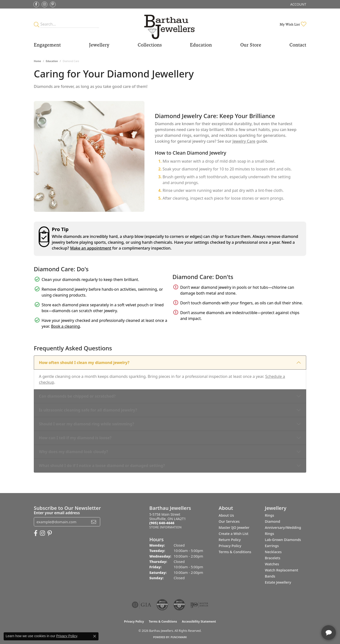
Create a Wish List (233, 534)
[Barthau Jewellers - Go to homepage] (170, 24)
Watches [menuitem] (272, 564)
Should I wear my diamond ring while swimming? (86, 424)
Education (201, 45)
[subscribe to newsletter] (94, 522)
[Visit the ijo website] (199, 605)
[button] (298, 4)
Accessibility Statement (199, 621)
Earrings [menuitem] (272, 546)
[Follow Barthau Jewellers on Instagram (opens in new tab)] (45, 4)
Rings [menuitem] (269, 515)
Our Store (251, 45)
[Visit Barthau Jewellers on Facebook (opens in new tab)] (36, 4)
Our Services (229, 521)
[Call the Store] (162, 523)
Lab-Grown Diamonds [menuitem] (283, 540)
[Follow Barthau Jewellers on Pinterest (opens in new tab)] (53, 4)
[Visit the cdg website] (162, 605)
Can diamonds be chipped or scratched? (77, 396)
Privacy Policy (230, 546)
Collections (150, 45)
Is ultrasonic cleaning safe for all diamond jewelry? (88, 410)
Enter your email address (57, 513)
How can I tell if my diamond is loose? (75, 438)
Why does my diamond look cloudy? (73, 452)
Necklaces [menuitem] (273, 552)
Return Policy (230, 540)
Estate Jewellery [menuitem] (278, 582)
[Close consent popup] (95, 636)
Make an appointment (91, 248)
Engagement (47, 45)
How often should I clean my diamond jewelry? (84, 363)
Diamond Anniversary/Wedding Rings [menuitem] (283, 527)
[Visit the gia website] (142, 605)
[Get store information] (166, 527)
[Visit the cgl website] (179, 605)
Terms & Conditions (235, 552)
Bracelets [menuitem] (273, 558)
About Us (226, 515)
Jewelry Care (244, 141)
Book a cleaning (66, 326)
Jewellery (99, 45)
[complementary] (305, 617)
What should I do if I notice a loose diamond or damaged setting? (102, 466)
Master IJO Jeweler (234, 527)
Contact (298, 45)
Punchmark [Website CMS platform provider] (179, 637)
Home (37, 61)
